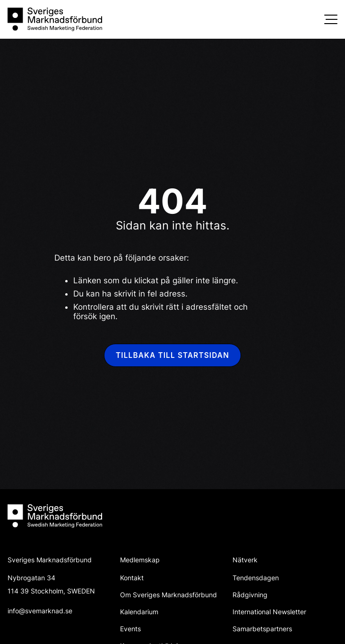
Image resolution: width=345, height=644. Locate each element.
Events (130, 629)
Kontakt (132, 578)
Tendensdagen (256, 578)
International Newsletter (269, 612)
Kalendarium (139, 612)
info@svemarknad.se (40, 611)
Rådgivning (250, 595)
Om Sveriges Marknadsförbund (168, 595)
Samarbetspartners (262, 629)
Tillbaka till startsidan (172, 355)
